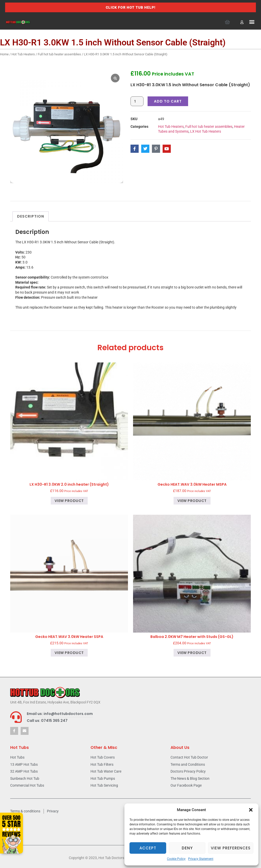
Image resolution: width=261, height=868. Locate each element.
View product (69, 501)
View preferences (231, 848)
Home (4, 54)
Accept (148, 848)
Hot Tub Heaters (23, 54)
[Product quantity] (137, 101)
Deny (187, 848)
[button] (251, 810)
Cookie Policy (176, 859)
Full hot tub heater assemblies (59, 54)
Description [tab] (31, 216)
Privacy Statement (201, 859)
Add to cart (168, 101)
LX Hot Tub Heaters (206, 131)
